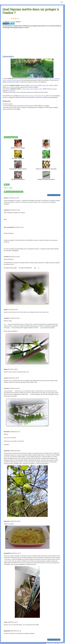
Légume (6, 188)
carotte (24, 89)
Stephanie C (7, 22)
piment (20, 80)
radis (32, 89)
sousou (6, 378)
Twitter (12, 24)
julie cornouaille (8, 227)
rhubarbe (39, 96)
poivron (14, 80)
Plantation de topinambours (18, 175)
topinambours (31, 96)
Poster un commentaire (54, 195)
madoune (7, 210)
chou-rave (54, 89)
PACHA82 (7, 432)
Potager (11, 188)
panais (28, 89)
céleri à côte (45, 85)
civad (5, 622)
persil (8, 87)
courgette (9, 80)
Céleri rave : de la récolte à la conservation (46, 165)
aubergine (51, 79)
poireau (12, 87)
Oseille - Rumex (46, 155)
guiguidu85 (7, 553)
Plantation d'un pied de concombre (46, 175)
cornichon (57, 79)
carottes (23, 96)
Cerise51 (6, 257)
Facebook (6, 24)
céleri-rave (12, 91)
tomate (35, 79)
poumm (6, 198)
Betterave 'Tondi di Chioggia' (18, 144)
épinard (32, 85)
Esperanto (7, 451)
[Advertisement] (34, 42)
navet (41, 89)
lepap (5, 310)
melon (4, 80)
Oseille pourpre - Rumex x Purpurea (18, 165)
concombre (41, 79)
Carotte (46, 144)
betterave (36, 89)
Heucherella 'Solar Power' (18, 155)
